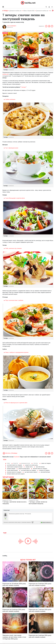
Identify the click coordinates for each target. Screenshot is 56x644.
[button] (49, 7)
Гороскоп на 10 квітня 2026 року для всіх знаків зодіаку (14, 584)
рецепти (5, 33)
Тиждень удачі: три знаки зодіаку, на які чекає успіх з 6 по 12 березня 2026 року (14, 637)
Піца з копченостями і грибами (14, 300)
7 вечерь (36, 463)
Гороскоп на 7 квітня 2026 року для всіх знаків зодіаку (40, 610)
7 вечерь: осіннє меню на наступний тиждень (38, 503)
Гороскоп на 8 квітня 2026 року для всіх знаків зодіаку (14, 610)
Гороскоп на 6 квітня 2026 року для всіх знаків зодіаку (40, 636)
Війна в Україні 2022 (29, 11)
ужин (8, 463)
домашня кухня (26, 463)
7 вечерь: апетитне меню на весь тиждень (14, 503)
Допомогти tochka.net (16, 11)
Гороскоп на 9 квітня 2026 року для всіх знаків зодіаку (40, 584)
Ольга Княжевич (12, 26)
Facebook (17, 457)
